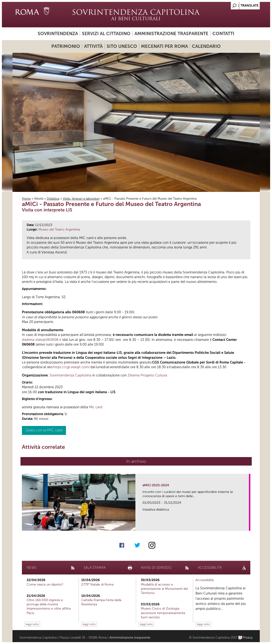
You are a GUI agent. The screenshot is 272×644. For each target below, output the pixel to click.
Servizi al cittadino (106, 34)
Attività (93, 46)
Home (26, 199)
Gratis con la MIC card (44, 430)
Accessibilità (205, 580)
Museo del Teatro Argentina (59, 229)
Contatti (223, 34)
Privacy (248, 638)
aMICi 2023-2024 (156, 485)
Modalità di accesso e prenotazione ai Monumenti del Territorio (164, 589)
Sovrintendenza (58, 34)
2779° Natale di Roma (97, 584)
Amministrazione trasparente (171, 34)
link (247, 526)
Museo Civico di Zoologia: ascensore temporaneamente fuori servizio (163, 613)
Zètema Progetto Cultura (147, 375)
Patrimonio (66, 46)
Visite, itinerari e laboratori (81, 199)
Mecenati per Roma (164, 46)
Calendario (206, 46)
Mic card (96, 407)
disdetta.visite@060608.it (42, 340)
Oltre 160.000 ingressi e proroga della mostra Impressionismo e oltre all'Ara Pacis (49, 607)
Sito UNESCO (122, 46)
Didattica (53, 199)
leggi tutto (32, 624)
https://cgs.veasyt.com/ (71, 367)
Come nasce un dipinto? (45, 584)
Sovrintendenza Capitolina (71, 375)
